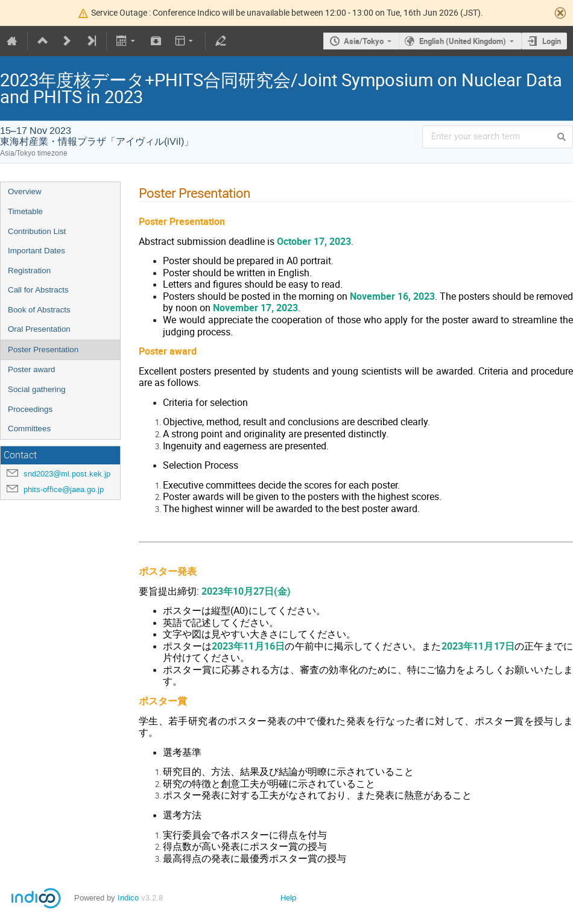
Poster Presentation (43, 350)
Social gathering (37, 389)
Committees (29, 429)
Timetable (25, 211)
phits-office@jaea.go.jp (64, 489)
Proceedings (30, 409)
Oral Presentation (39, 329)
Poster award (32, 369)
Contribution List (37, 231)
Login (552, 41)
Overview (25, 191)
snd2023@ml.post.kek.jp (67, 474)
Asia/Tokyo (364, 41)
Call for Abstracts (38, 290)
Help (288, 898)
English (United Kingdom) (463, 41)
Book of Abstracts (39, 310)
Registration (29, 271)
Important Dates (36, 251)
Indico (128, 898)
